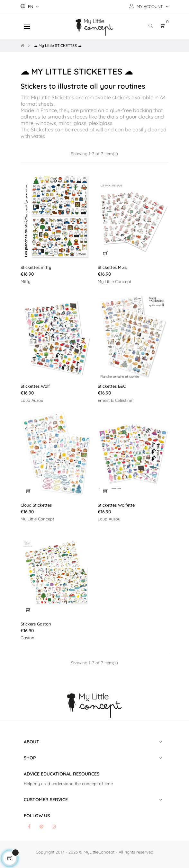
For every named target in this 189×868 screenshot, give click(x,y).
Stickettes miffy (36, 267)
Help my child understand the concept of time (68, 784)
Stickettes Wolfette (116, 505)
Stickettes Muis (112, 267)
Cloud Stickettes (36, 505)
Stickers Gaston (36, 624)
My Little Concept (114, 281)
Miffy (25, 281)
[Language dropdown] (30, 6)
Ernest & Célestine (115, 400)
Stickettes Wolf (35, 386)
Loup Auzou (32, 400)
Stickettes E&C (112, 386)
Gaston (27, 638)
